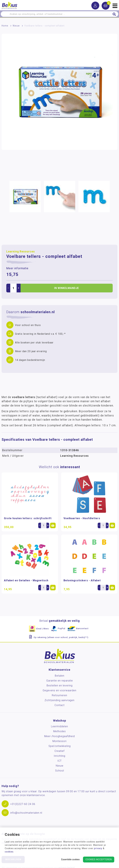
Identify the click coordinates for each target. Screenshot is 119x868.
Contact (59, 705)
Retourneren (59, 695)
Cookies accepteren (99, 859)
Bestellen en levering (60, 686)
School (60, 771)
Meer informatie (17, 268)
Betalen (60, 676)
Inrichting (59, 756)
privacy (98, 848)
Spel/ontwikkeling (60, 746)
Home (5, 26)
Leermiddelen (59, 726)
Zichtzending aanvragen (59, 700)
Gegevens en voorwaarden (59, 690)
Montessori (59, 741)
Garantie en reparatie (60, 681)
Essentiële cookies (70, 859)
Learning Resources (21, 252)
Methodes (59, 731)
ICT (59, 761)
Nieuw (16, 26)
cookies (9, 852)
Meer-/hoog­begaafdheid (59, 736)
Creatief (59, 751)
